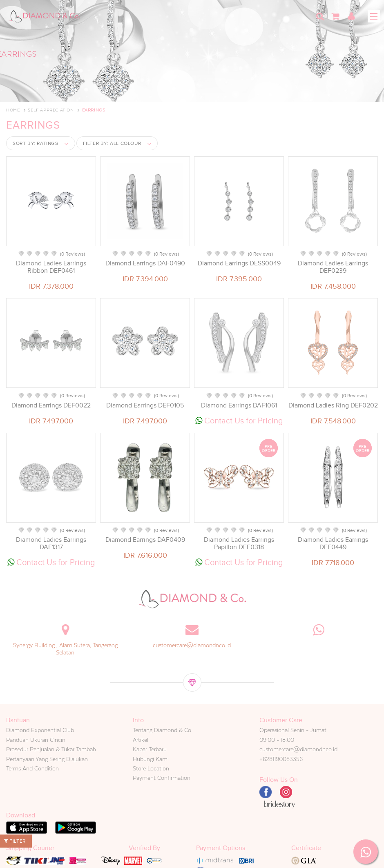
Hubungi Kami (151, 759)
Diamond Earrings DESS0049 (239, 263)
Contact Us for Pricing (239, 421)
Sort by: (36, 143)
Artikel (141, 740)
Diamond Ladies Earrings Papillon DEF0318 (239, 543)
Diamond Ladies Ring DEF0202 (333, 405)
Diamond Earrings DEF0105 (145, 405)
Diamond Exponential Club (40, 730)
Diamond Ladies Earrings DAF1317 (51, 543)
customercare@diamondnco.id (192, 645)
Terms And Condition (32, 768)
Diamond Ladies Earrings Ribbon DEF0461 (51, 267)
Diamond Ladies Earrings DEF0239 (333, 267)
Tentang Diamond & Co (162, 730)
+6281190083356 (281, 759)
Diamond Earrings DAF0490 (145, 263)
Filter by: (112, 143)
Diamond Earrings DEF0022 (51, 405)
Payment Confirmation (162, 778)
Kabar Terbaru (150, 749)
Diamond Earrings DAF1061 (239, 405)
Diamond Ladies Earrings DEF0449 (333, 543)
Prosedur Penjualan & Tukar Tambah (51, 749)
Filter (15, 841)
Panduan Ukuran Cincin (36, 740)
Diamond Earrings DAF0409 (145, 540)
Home (13, 110)
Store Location (151, 768)
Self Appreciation (51, 110)
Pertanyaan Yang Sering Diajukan (47, 759)
